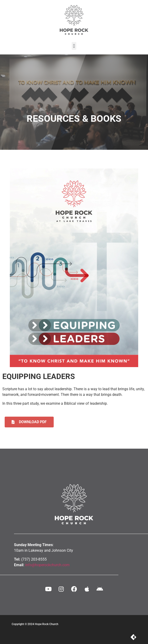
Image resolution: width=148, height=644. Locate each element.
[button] (74, 46)
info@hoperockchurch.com (47, 565)
